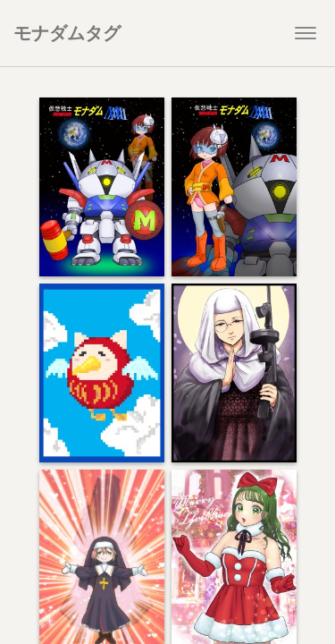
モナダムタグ (67, 33)
